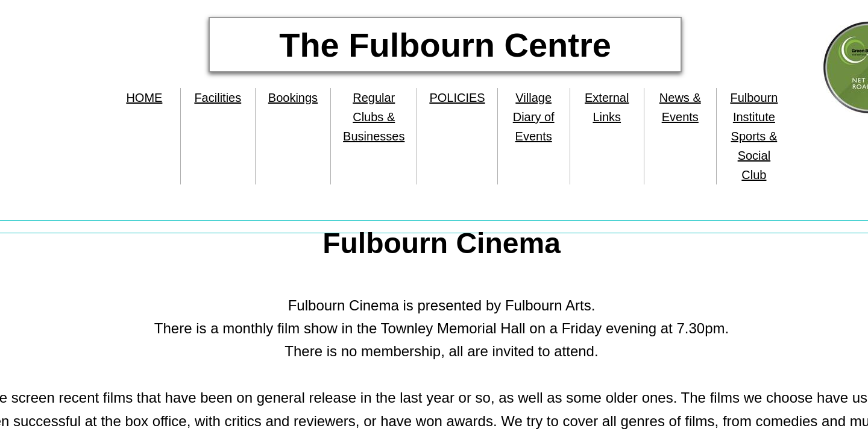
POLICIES (457, 98)
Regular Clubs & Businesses (374, 117)
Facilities (218, 98)
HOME (144, 98)
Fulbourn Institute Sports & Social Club (754, 136)
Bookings (293, 98)
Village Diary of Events (534, 117)
